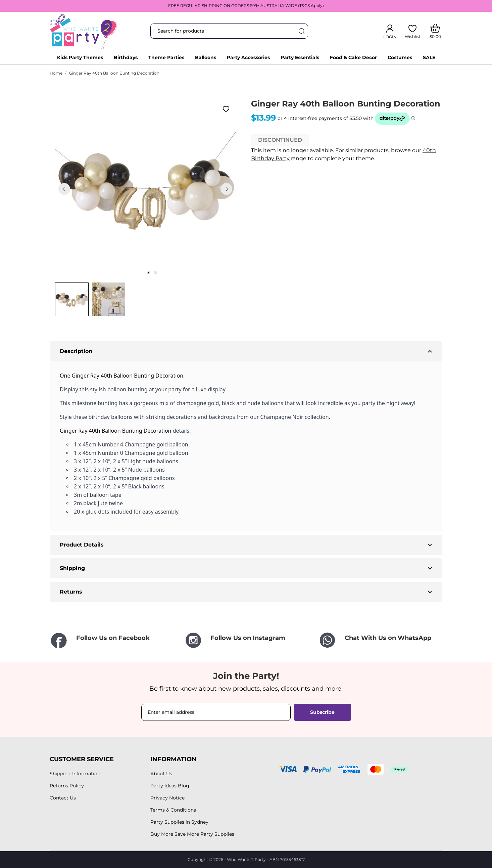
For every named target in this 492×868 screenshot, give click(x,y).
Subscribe (322, 712)
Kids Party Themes (80, 57)
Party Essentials (300, 57)
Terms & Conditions (173, 810)
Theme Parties (166, 57)
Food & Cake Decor (353, 57)
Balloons (206, 57)
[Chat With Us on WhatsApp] (380, 640)
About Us (161, 774)
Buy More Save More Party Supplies (192, 834)
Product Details (247, 545)
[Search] (301, 31)
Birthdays (126, 57)
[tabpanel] (145, 189)
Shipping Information (75, 774)
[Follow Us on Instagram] (246, 640)
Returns (247, 592)
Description (247, 351)
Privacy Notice (167, 798)
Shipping (247, 568)
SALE (429, 57)
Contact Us (63, 798)
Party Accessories (248, 57)
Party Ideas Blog (170, 786)
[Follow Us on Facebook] (112, 641)
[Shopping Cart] (435, 31)
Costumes (400, 57)
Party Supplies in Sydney (179, 822)
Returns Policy (67, 786)
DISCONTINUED (280, 140)
